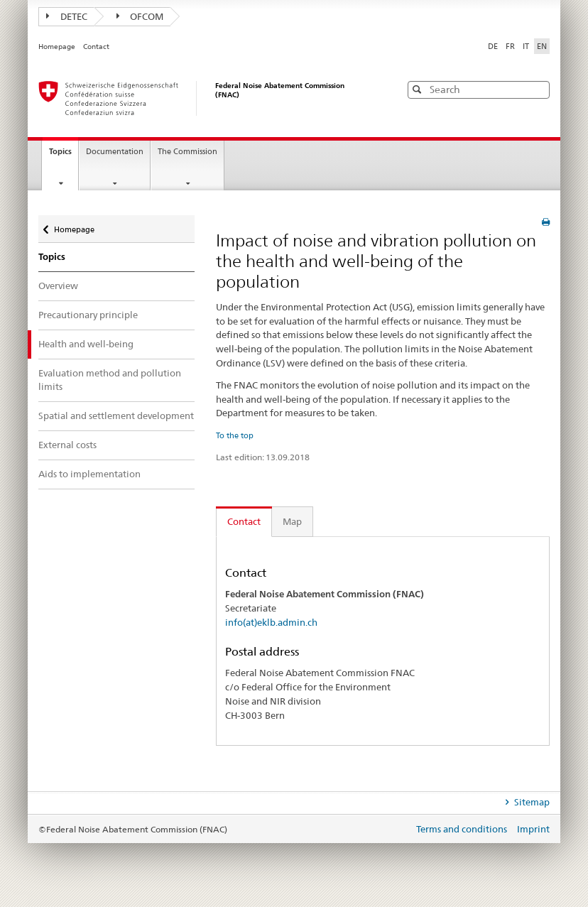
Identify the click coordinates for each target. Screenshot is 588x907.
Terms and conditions (463, 829)
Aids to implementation (89, 474)
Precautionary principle (88, 315)
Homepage (58, 47)
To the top (235, 435)
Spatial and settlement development (116, 416)
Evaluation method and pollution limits (110, 380)
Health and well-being (86, 344)
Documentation (115, 152)
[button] (538, 89)
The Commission (187, 152)
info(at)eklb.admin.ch (271, 622)
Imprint (533, 829)
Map (292, 521)
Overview (58, 286)
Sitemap (531, 802)
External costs (67, 445)
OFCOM (140, 16)
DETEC (67, 16)
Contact (96, 47)
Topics (64, 156)
